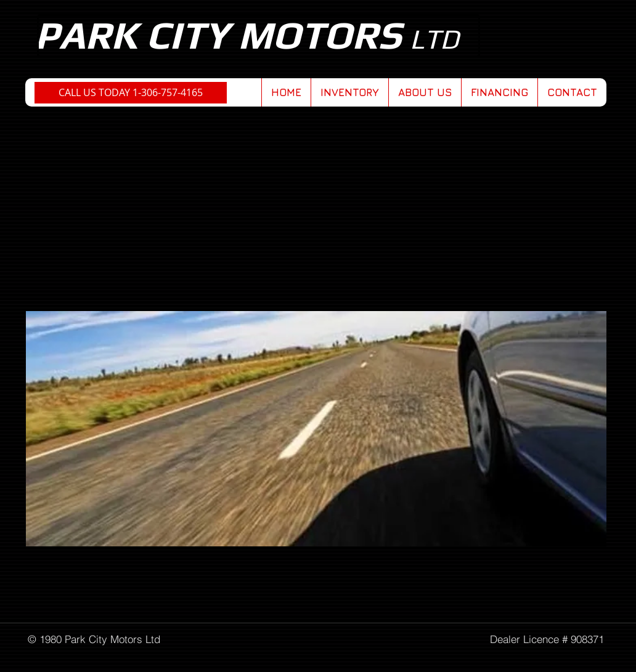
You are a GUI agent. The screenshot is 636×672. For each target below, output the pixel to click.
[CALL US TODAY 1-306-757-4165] (131, 93)
